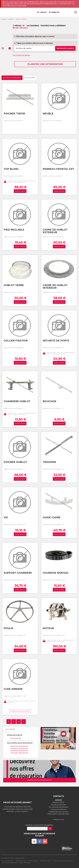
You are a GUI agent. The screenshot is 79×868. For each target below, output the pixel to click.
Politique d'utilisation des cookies (63, 861)
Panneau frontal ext (58, 169)
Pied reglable (14, 230)
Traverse (49, 462)
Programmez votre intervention (20, 711)
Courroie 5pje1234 (56, 573)
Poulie (9, 628)
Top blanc (11, 169)
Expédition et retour (46, 861)
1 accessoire (30, 78)
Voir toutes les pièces (21, 55)
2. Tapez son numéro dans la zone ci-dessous (34, 43)
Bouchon (49, 401)
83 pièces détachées (12, 78)
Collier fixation (16, 341)
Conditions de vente (21, 861)
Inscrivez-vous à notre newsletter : (40, 825)
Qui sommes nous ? (7, 861)
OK (50, 829)
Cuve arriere (13, 689)
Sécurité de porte (56, 341)
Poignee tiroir (14, 114)
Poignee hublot (15, 462)
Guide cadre (52, 517)
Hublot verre (14, 285)
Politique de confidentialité (9, 863)
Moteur (48, 628)
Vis (6, 517)
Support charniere (18, 573)
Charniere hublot (17, 401)
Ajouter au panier (20, 191)
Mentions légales (33, 861)
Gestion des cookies (24, 863)
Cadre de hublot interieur (55, 287)
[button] (3, 48)
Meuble (48, 114)
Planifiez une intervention (45, 64)
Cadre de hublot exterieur (55, 231)
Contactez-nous (58, 819)
